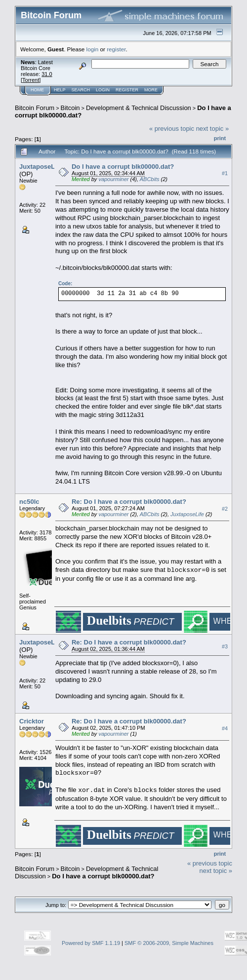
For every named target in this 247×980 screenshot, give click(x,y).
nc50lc (29, 502)
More (151, 90)
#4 (225, 728)
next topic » (213, 129)
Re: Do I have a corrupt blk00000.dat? (129, 502)
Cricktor (32, 721)
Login (103, 90)
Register (127, 90)
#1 (225, 173)
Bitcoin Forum (35, 108)
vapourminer (113, 179)
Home (37, 90)
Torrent (31, 80)
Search (81, 90)
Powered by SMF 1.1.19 (91, 943)
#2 (225, 509)
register (116, 49)
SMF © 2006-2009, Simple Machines (169, 943)
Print (220, 138)
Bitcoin (70, 108)
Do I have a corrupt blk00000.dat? (123, 167)
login (93, 49)
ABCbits (150, 179)
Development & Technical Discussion (139, 108)
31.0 (47, 74)
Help (60, 90)
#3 (225, 646)
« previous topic (172, 129)
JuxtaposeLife (41, 167)
